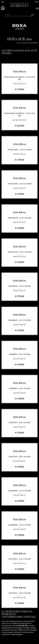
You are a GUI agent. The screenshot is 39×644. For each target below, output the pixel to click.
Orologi (23, 43)
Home (18, 43)
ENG (37, 2)
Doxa (27, 43)
